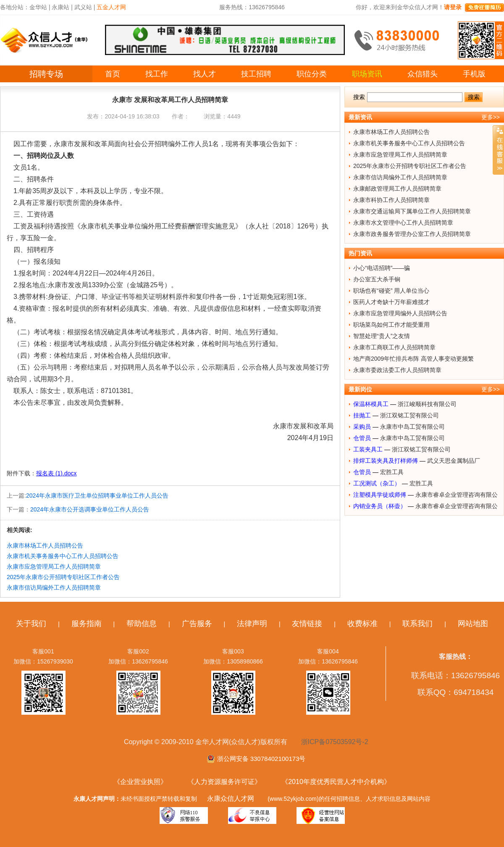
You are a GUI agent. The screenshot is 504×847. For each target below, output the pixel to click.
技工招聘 (256, 74)
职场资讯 (367, 74)
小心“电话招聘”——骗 (382, 268)
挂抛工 (362, 415)
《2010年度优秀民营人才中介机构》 (336, 782)
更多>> (491, 117)
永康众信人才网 (231, 798)
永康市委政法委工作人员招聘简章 (397, 370)
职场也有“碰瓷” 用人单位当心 (391, 291)
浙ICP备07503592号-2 (335, 742)
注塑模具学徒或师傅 (380, 495)
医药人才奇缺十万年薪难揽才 (391, 302)
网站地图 (473, 624)
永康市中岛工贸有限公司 (412, 427)
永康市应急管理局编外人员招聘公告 (400, 313)
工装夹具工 (368, 449)
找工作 (157, 74)
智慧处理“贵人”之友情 (382, 336)
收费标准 (362, 624)
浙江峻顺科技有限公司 (427, 404)
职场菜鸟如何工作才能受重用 (391, 325)
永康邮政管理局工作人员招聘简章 (397, 189)
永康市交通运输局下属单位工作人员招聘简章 (412, 211)
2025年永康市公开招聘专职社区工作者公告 (63, 577)
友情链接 (307, 624)
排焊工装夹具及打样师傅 (386, 461)
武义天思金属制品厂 (454, 461)
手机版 (474, 74)
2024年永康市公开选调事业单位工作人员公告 (90, 509)
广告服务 (197, 624)
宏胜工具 (392, 472)
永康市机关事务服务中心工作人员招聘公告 (63, 556)
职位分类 (312, 74)
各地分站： (15, 7)
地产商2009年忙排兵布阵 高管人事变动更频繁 (413, 359)
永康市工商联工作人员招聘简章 (394, 347)
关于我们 (31, 624)
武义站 (83, 7)
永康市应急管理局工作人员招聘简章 (54, 566)
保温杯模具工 (371, 404)
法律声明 (252, 624)
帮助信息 (142, 624)
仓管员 (362, 438)
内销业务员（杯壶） (380, 506)
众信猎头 (423, 74)
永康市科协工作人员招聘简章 (391, 200)
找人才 (205, 74)
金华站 (38, 7)
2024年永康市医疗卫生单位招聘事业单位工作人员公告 (97, 496)
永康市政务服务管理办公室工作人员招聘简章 (412, 234)
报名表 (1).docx (56, 473)
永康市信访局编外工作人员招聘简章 (54, 587)
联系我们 (417, 624)
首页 (113, 74)
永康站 (60, 7)
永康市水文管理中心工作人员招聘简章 (403, 223)
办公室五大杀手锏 (377, 279)
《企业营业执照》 (140, 782)
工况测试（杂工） (377, 483)
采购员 (362, 427)
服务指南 (87, 624)
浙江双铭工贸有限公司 (409, 415)
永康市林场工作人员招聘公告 (45, 545)
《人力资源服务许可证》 (224, 782)
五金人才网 (111, 7)
